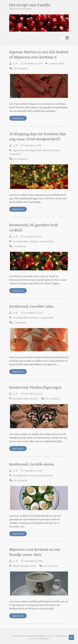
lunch (33, 566)
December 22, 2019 (33, 64)
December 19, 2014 (33, 313)
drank (62, 64)
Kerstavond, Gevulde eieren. (32, 464)
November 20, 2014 (34, 561)
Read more (18, 118)
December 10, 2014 (33, 471)
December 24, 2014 (33, 237)
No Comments (21, 69)
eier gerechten (37, 476)
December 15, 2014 (33, 394)
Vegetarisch (15, 154)
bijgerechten (19, 150)
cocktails (53, 64)
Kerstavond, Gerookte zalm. (32, 306)
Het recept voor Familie (30, 5)
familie (46, 150)
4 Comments (20, 246)
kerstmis (55, 150)
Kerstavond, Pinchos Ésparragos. (36, 387)
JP (17, 64)
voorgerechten (46, 241)
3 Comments (20, 323)
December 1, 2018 (33, 146)
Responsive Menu (67, 38)
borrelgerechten (34, 150)
